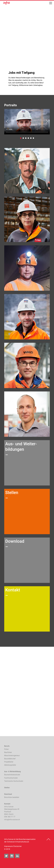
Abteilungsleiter (10, 765)
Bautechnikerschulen (12, 775)
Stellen (7, 788)
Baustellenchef (10, 759)
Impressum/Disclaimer (13, 846)
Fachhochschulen (11, 778)
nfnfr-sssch (12, 820)
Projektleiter (9, 762)
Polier (6, 749)
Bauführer (8, 752)
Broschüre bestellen (12, 797)
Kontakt (7, 804)
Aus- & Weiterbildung (12, 772)
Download (8, 794)
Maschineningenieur (12, 756)
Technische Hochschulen (14, 781)
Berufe (7, 746)
